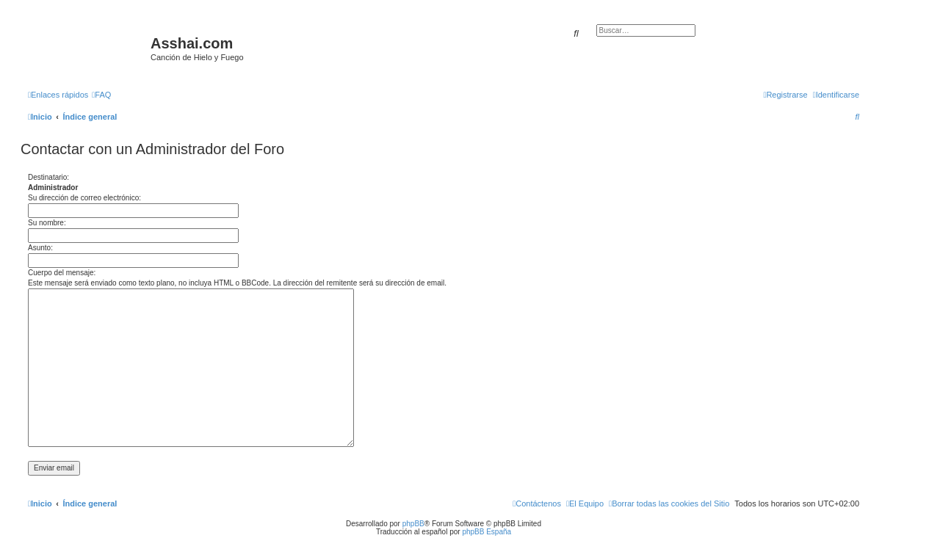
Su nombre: (47, 223)
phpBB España (487, 532)
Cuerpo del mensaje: (62, 273)
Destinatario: (48, 177)
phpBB (413, 524)
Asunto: (40, 248)
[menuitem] (101, 95)
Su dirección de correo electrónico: (84, 198)
